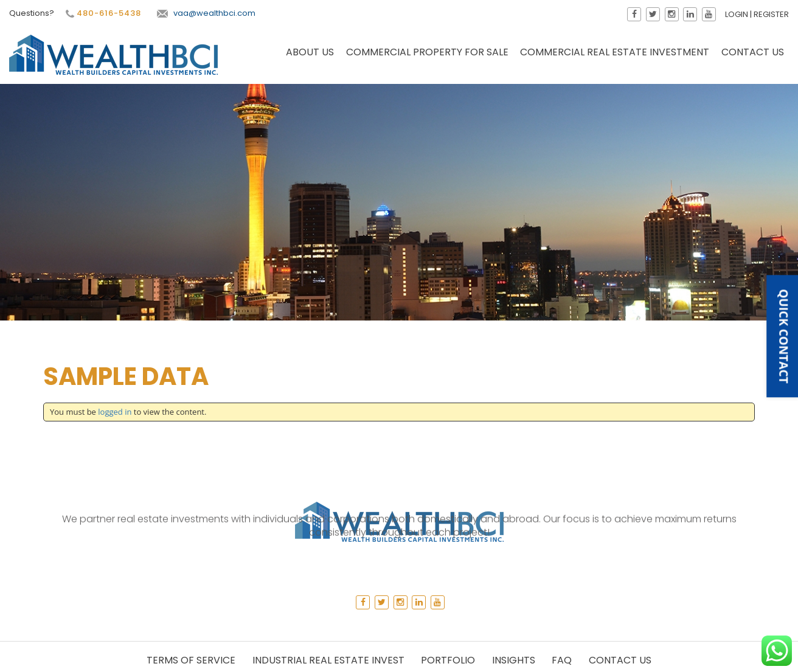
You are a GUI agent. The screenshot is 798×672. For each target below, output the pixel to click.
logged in (115, 412)
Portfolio (448, 660)
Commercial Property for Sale (427, 53)
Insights (514, 660)
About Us (310, 53)
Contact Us (753, 53)
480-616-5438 (102, 13)
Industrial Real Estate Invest (328, 660)
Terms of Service (191, 660)
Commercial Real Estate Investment (615, 53)
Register (772, 14)
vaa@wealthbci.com (206, 13)
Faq (562, 660)
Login (737, 14)
